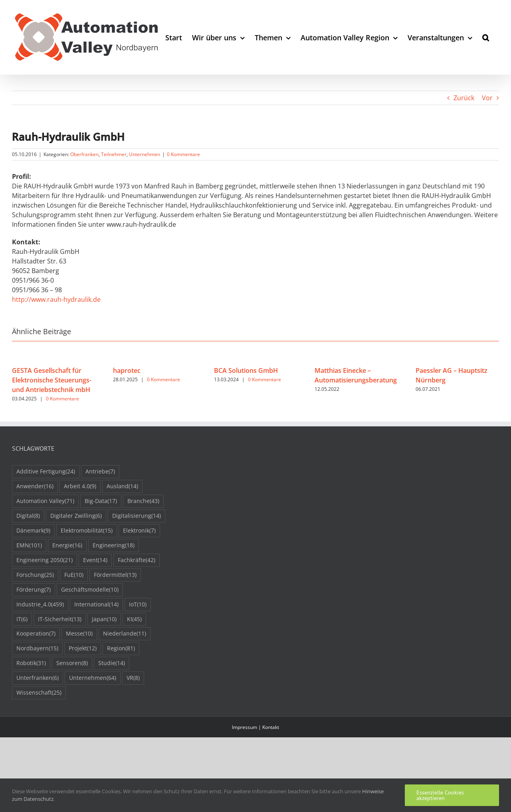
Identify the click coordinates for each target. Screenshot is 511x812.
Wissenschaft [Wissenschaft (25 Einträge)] (39, 693)
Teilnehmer (114, 154)
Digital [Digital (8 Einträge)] (28, 516)
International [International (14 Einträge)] (96, 605)
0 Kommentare (183, 154)
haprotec (127, 370)
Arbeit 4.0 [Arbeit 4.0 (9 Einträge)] (80, 486)
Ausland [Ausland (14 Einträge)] (122, 486)
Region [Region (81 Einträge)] (121, 649)
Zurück (464, 98)
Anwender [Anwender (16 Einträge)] (35, 486)
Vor (487, 98)
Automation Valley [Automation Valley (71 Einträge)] (45, 501)
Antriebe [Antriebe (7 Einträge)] (100, 472)
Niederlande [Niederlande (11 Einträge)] (125, 634)
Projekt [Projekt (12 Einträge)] (83, 649)
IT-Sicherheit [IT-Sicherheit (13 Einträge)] (60, 619)
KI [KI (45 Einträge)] (134, 619)
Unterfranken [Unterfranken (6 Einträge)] (38, 678)
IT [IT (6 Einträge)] (22, 619)
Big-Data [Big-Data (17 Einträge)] (101, 501)
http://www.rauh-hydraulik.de (56, 299)
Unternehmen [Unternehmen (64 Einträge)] (93, 678)
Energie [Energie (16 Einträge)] (67, 546)
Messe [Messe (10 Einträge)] (79, 634)
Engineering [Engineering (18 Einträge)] (114, 546)
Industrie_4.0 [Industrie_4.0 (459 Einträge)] (40, 605)
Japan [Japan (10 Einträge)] (104, 619)
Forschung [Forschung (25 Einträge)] (35, 575)
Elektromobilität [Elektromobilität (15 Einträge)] (87, 531)
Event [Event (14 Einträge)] (95, 560)
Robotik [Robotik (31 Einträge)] (31, 663)
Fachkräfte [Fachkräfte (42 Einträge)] (137, 560)
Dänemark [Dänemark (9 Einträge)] (33, 531)
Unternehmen (145, 154)
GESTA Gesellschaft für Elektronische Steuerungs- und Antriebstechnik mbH (52, 380)
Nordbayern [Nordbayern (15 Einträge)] (37, 649)
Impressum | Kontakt (255, 727)
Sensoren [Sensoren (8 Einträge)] (72, 663)
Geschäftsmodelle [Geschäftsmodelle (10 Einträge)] (90, 590)
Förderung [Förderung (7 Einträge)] (34, 590)
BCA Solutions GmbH (246, 370)
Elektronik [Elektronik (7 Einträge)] (139, 531)
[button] (486, 37)
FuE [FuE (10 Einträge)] (74, 575)
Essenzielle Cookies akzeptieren (440, 795)
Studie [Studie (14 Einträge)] (112, 663)
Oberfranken (84, 154)
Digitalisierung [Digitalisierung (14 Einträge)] (137, 516)
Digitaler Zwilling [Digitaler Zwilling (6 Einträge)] (76, 516)
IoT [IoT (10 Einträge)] (138, 605)
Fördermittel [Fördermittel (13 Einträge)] (115, 575)
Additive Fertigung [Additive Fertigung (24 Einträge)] (46, 472)
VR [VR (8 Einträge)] (133, 678)
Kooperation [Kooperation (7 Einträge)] (36, 634)
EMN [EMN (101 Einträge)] (29, 546)
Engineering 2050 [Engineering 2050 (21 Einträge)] (45, 560)
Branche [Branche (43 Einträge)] (143, 501)
